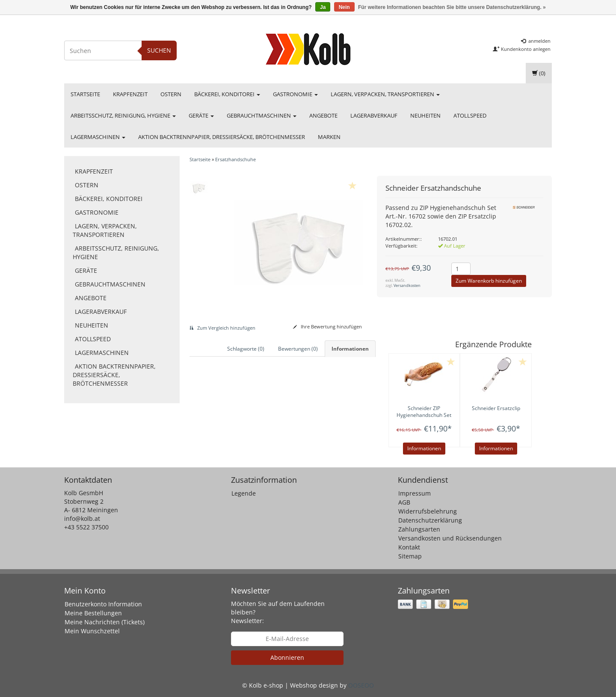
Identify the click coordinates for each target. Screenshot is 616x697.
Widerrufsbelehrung (428, 511)
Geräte (201, 115)
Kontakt (409, 547)
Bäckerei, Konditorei (227, 94)
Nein (344, 7)
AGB (404, 502)
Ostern (171, 94)
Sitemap (410, 556)
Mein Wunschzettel (92, 631)
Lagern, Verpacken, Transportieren (385, 94)
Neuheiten (425, 115)
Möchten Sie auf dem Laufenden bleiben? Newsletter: (278, 612)
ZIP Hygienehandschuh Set (424, 412)
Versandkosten (407, 285)
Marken (329, 137)
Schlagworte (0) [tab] (246, 349)
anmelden (536, 41)
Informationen (424, 448)
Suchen (159, 50)
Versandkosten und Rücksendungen (450, 538)
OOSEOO (361, 685)
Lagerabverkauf (374, 115)
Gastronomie (295, 94)
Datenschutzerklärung (430, 520)
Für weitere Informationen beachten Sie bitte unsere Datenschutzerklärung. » (452, 7)
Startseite (85, 94)
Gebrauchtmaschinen (262, 115)
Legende (244, 493)
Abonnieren (287, 657)
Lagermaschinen (98, 137)
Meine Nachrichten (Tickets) (105, 622)
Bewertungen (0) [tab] (298, 349)
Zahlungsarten (419, 529)
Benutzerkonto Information (103, 604)
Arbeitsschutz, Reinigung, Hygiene (123, 115)
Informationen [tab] (350, 349)
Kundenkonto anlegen (522, 49)
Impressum (415, 493)
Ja (323, 7)
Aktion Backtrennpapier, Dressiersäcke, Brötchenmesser (222, 137)
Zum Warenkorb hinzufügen (489, 281)
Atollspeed (470, 115)
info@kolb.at (82, 518)
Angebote (323, 115)
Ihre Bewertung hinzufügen (327, 326)
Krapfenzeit (130, 94)
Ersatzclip (496, 408)
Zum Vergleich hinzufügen (222, 328)
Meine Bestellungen (93, 613)
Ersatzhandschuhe (235, 159)
